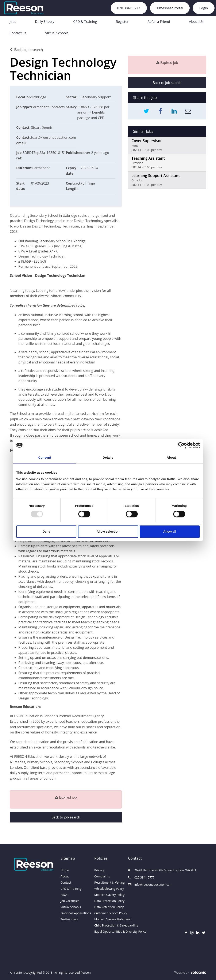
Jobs (13, 22)
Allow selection (108, 531)
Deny (46, 531)
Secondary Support (96, 97)
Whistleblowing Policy (108, 889)
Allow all (170, 531)
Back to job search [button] (66, 817)
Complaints (102, 876)
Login (204, 8)
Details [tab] (108, 457)
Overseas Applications (74, 913)
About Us (196, 22)
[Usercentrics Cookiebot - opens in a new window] (181, 445)
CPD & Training (85, 22)
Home (65, 870)
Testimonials (69, 919)
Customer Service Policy (108, 913)
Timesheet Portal (170, 8)
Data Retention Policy (108, 907)
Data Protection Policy (108, 901)
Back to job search (26, 50)
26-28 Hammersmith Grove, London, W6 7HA (145, 870)
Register (122, 22)
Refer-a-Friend (159, 22)
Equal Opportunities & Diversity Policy (108, 931)
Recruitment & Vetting (108, 882)
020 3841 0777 (129, 8)
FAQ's (64, 895)
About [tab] (171, 457)
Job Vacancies (70, 901)
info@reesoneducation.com (145, 885)
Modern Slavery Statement (108, 919)
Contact (66, 882)
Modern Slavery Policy (108, 895)
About (65, 876)
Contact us (18, 33)
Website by (190, 972)
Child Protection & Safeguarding (108, 925)
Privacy (99, 870)
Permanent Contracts (48, 107)
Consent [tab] (45, 457)
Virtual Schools (57, 33)
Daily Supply (45, 22)
